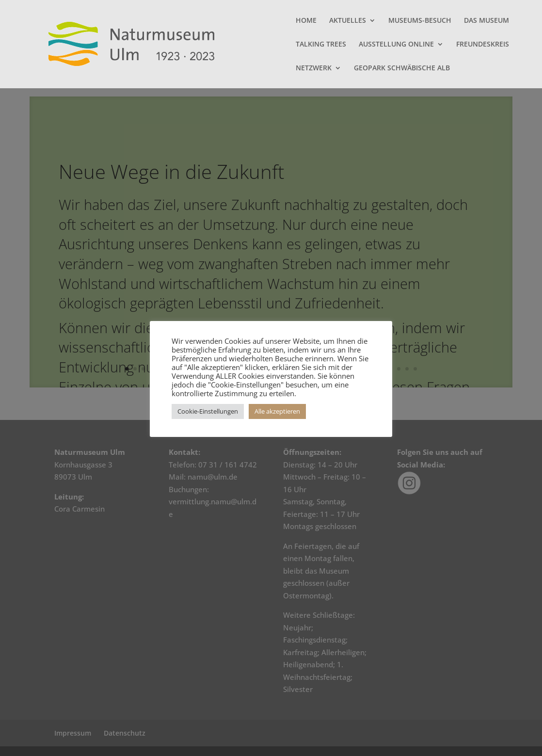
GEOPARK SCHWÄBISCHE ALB (402, 68)
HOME (306, 21)
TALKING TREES (321, 45)
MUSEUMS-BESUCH (420, 21)
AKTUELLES (348, 21)
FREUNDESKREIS (483, 45)
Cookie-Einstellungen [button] (208, 411)
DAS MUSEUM (486, 21)
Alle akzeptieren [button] (277, 411)
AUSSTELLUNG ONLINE (396, 45)
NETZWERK (314, 68)
